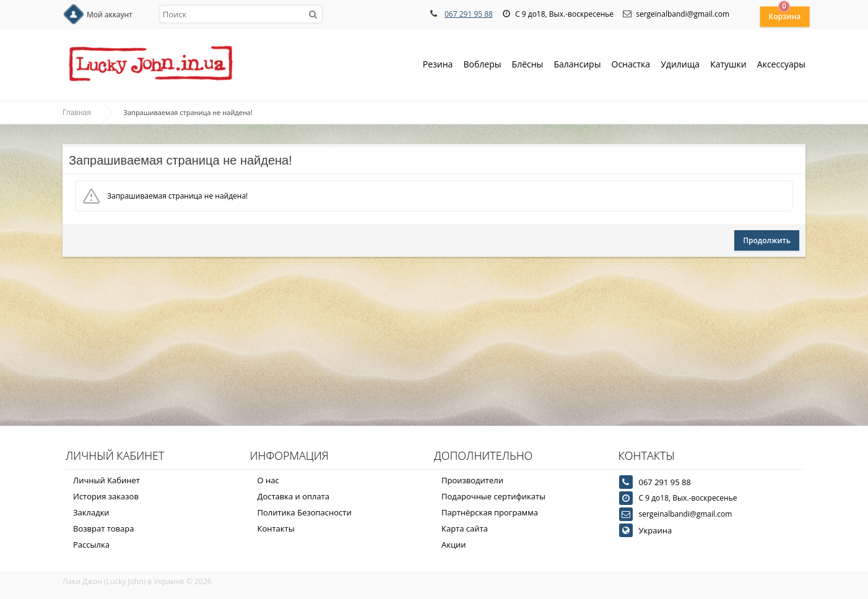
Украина (656, 530)
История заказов (106, 496)
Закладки (91, 512)
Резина (438, 65)
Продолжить (767, 240)
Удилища (680, 65)
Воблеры (482, 65)
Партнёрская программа (490, 512)
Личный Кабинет (106, 480)
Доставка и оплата (294, 496)
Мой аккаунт (110, 15)
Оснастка (631, 65)
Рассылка (91, 545)
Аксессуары (781, 64)
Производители (472, 480)
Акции (454, 545)
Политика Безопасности (305, 512)
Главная (77, 113)
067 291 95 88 (469, 14)
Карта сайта (465, 528)
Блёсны (528, 65)
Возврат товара (103, 528)
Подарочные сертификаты (493, 496)
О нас (268, 480)
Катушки (728, 65)
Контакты (276, 528)
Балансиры (577, 65)
